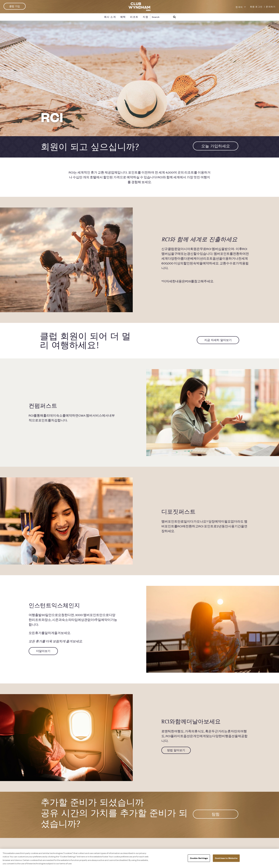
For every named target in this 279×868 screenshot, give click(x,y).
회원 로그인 (256, 7)
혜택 (123, 17)
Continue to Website (226, 858)
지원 (145, 17)
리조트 (134, 17)
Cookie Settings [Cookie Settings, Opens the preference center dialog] (199, 858)
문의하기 (271, 7)
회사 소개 (110, 17)
